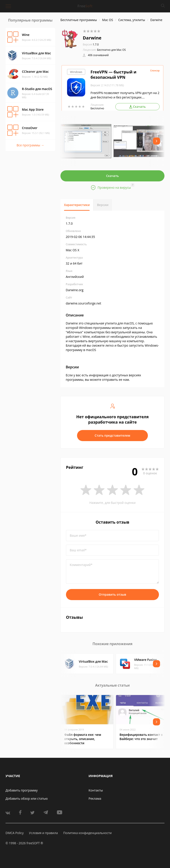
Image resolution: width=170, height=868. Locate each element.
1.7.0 (91, 44)
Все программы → (30, 145)
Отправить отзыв (112, 594)
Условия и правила (43, 833)
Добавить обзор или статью (27, 798)
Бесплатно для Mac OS (111, 50)
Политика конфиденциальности (87, 833)
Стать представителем (113, 435)
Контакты (96, 790)
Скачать (112, 176)
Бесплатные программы (79, 20)
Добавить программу (22, 790)
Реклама (95, 798)
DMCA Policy (15, 833)
